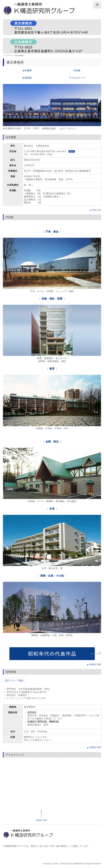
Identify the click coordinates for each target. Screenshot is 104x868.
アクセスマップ (77, 78)
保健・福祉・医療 (52, 299)
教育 (52, 369)
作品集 (77, 70)
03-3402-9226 (38, 154)
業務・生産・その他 (52, 576)
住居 (52, 509)
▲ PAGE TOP (95, 210)
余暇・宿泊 (52, 442)
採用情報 (27, 78)
